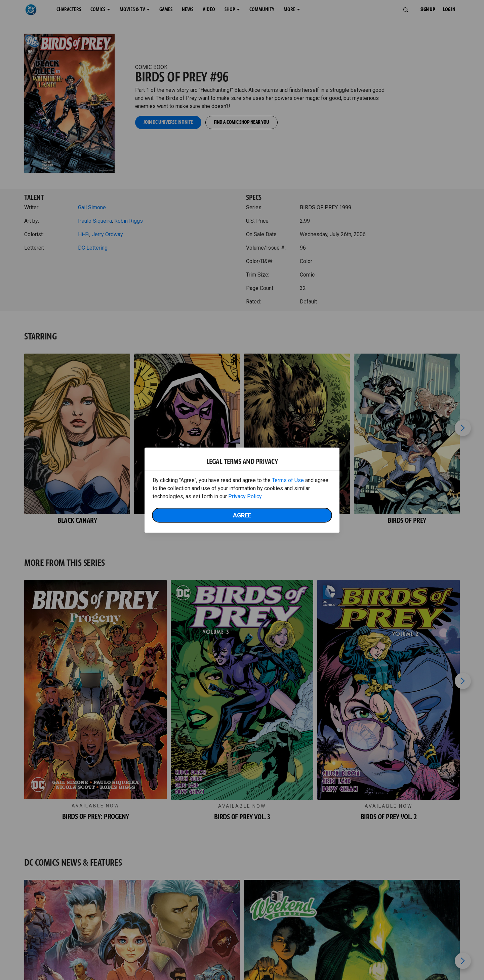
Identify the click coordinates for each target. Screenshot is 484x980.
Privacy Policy (245, 496)
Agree (242, 515)
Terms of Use (288, 480)
